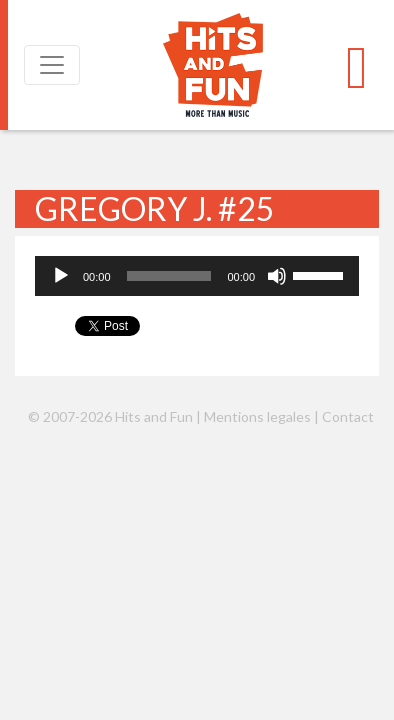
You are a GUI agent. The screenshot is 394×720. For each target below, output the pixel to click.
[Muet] (277, 276)
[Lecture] (61, 276)
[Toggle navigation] (52, 65)
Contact (348, 416)
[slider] (169, 276)
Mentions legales (257, 416)
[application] (197, 276)
